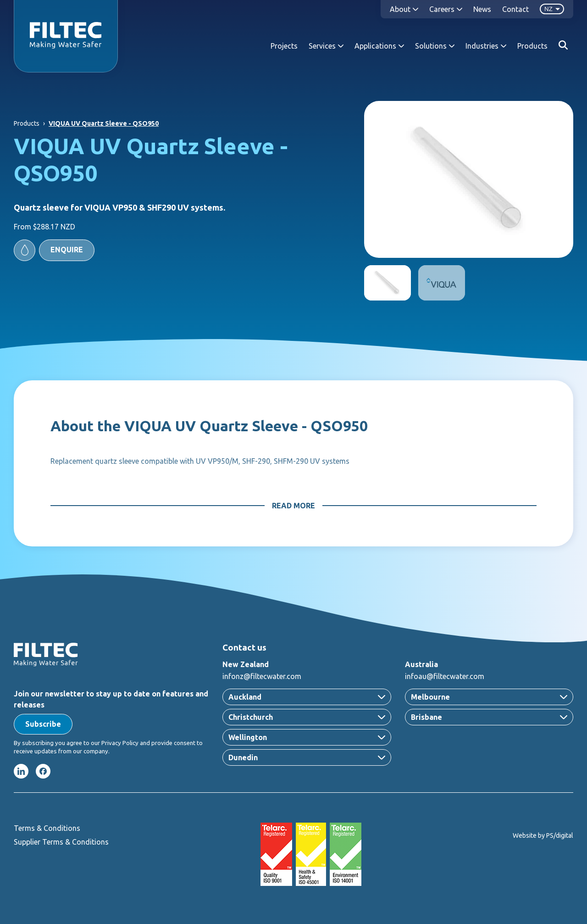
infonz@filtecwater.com (262, 676)
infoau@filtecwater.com (445, 676)
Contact (515, 9)
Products (532, 46)
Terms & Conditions (47, 828)
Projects (284, 46)
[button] (54, 250)
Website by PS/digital (543, 835)
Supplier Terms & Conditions (61, 842)
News (482, 9)
